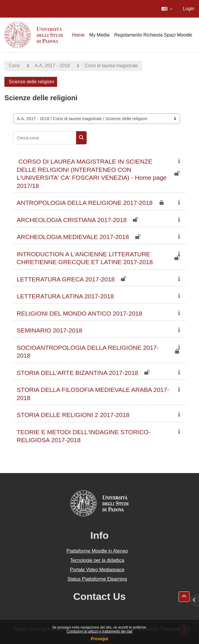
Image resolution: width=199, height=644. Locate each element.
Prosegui (99, 639)
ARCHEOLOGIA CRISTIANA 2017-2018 (72, 220)
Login (189, 9)
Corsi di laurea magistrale (111, 66)
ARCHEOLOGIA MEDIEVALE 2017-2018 (73, 237)
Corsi (14, 66)
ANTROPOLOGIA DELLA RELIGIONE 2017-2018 (85, 203)
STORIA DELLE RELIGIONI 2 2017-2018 (73, 415)
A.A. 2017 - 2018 (52, 66)
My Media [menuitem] (99, 35)
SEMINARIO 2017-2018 (49, 330)
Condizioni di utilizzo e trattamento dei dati (100, 631)
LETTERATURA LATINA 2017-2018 (65, 296)
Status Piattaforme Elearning (97, 579)
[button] (167, 9)
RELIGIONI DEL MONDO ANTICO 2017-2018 (79, 313)
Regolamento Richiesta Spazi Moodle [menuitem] (153, 35)
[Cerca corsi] (45, 138)
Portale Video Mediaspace (97, 570)
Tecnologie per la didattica (97, 560)
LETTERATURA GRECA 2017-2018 (66, 279)
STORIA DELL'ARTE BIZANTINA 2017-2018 (77, 373)
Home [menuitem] (78, 35)
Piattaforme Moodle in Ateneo (97, 551)
